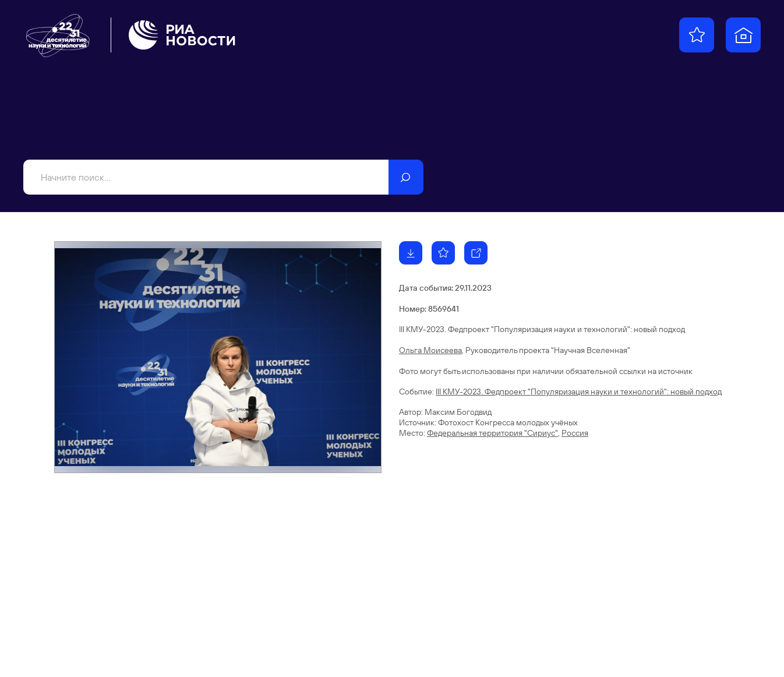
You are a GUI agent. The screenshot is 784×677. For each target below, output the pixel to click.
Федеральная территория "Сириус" (492, 433)
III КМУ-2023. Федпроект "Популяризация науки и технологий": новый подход (579, 392)
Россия (575, 433)
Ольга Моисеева (430, 350)
